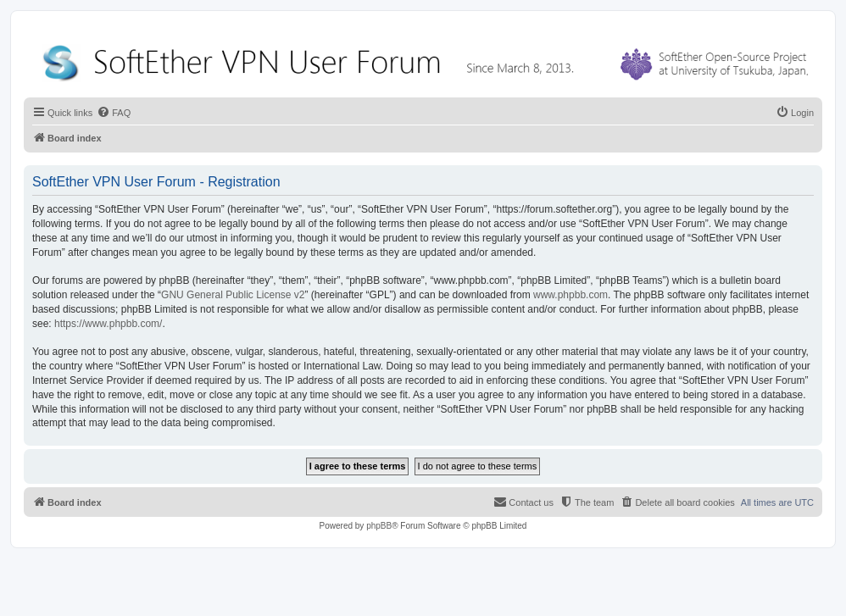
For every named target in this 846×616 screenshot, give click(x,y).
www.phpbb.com (570, 295)
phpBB (379, 526)
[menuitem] (114, 113)
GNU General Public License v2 (233, 295)
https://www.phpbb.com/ (108, 324)
